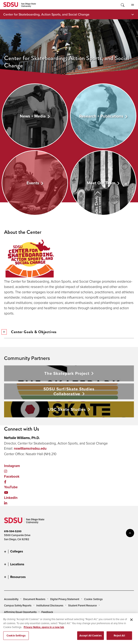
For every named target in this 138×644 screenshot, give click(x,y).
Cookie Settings (93, 599)
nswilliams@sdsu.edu (30, 449)
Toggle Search (122, 5)
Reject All (119, 638)
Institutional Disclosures (50, 605)
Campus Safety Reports (18, 605)
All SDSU (133, 5)
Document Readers (34, 599)
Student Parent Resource (82, 605)
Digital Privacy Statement (65, 599)
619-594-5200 (13, 531)
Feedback (47, 612)
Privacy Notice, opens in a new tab (44, 630)
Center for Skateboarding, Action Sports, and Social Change (46, 14)
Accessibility (11, 599)
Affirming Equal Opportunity (20, 612)
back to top (130, 533)
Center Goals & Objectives (30, 332)
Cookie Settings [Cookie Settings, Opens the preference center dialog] (16, 638)
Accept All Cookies (91, 638)
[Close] (131, 622)
